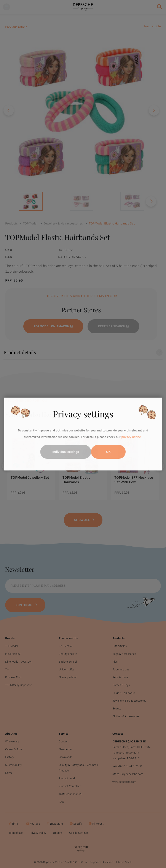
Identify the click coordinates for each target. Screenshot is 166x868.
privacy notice (131, 437)
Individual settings (66, 452)
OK (108, 452)
